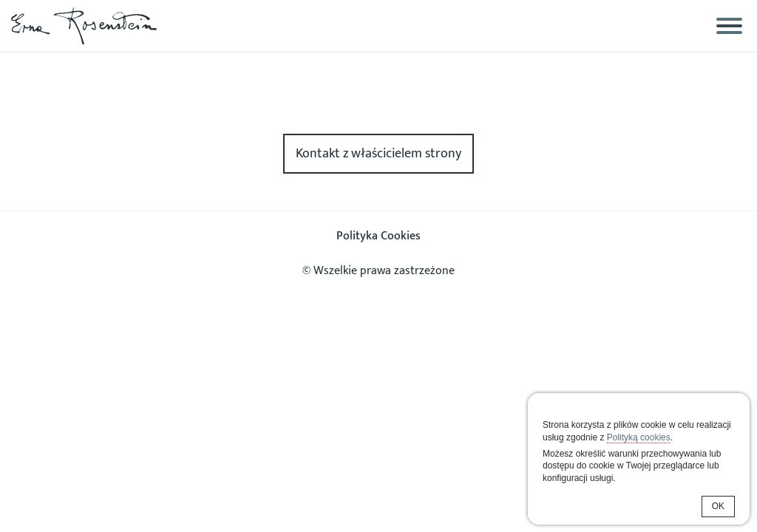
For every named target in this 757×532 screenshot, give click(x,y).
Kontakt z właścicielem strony (378, 154)
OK (718, 506)
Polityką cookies (639, 437)
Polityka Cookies (378, 236)
